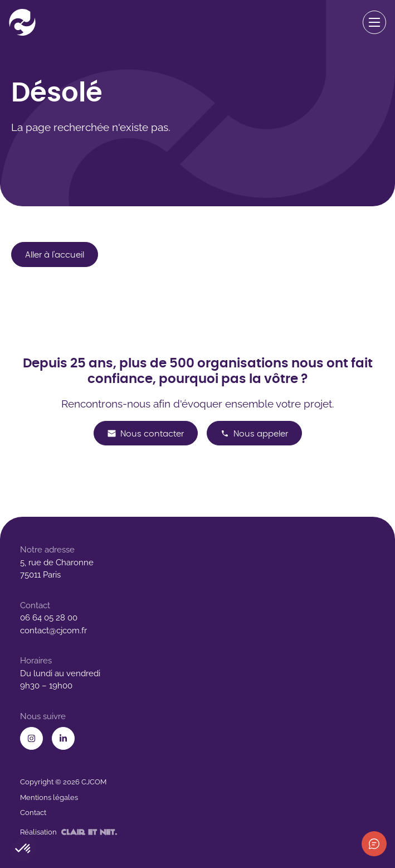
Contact (33, 813)
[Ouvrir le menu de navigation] (375, 23)
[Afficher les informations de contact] (374, 844)
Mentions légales (49, 797)
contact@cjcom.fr (53, 631)
